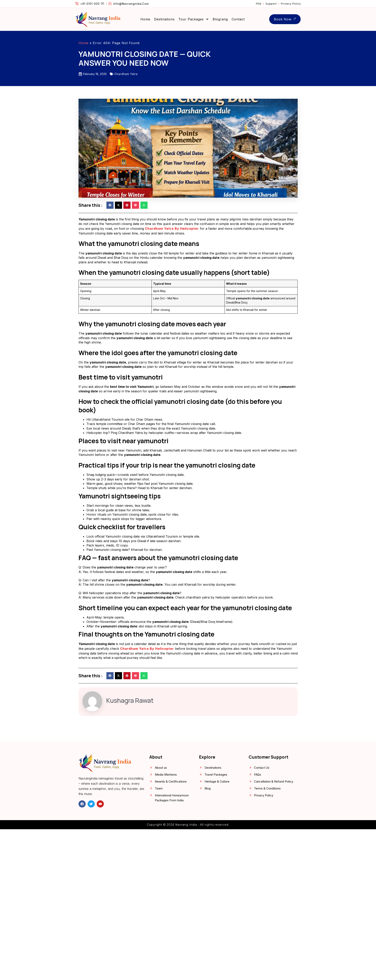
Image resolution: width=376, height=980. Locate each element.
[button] (110, 205)
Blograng (220, 19)
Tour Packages (194, 19)
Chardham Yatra (126, 74)
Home (145, 19)
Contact (238, 19)
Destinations (164, 19)
